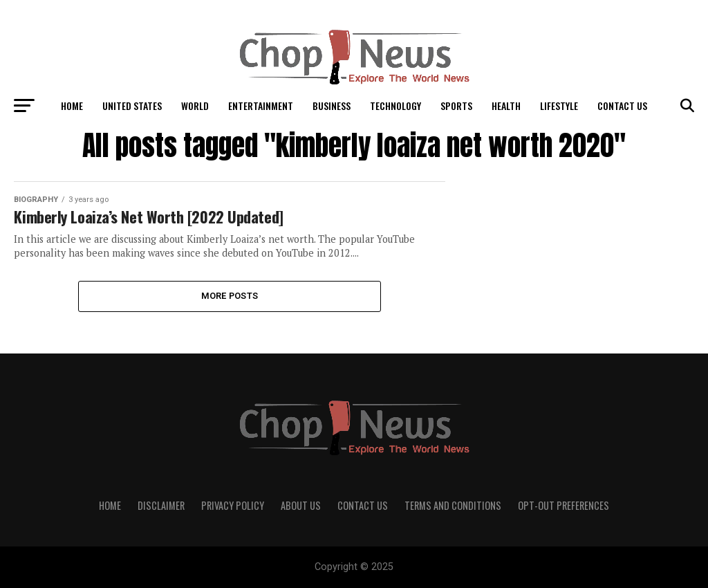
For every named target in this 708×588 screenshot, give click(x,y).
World (195, 105)
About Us (301, 505)
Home (72, 105)
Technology (395, 105)
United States (132, 105)
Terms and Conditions (453, 505)
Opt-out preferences (563, 505)
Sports (456, 105)
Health (506, 105)
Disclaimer (161, 505)
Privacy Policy (233, 505)
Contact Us (622, 105)
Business (332, 105)
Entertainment (261, 105)
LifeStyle (559, 105)
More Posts (230, 296)
